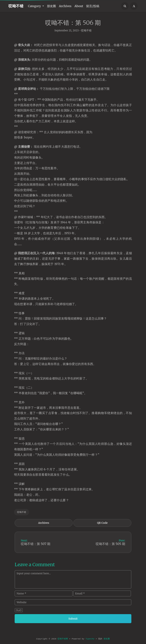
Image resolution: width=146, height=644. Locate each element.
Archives (65, 6)
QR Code (102, 527)
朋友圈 (51, 6)
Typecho (90, 639)
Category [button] (35, 6)
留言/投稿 (93, 6)
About (79, 6)
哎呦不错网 (63, 639)
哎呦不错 (16, 6)
